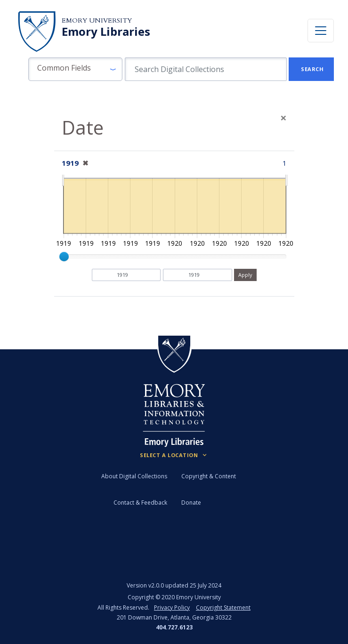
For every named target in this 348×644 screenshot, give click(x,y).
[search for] (206, 69)
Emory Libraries (106, 32)
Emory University (97, 20)
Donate (191, 503)
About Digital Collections (134, 476)
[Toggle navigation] (321, 31)
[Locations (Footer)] (174, 455)
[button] (75, 69)
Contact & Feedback (140, 503)
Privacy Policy (172, 608)
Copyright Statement (223, 608)
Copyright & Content (209, 476)
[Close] (283, 118)
